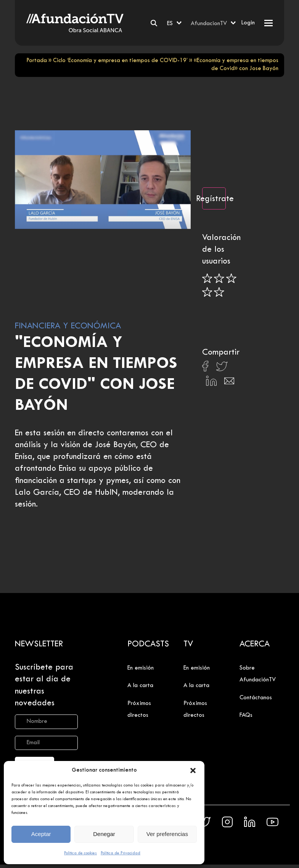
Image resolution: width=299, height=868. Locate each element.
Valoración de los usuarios (221, 250)
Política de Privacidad (121, 853)
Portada (37, 61)
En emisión (141, 668)
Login (248, 23)
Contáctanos (256, 698)
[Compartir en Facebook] (205, 368)
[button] (193, 770)
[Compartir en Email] (229, 383)
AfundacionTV (209, 24)
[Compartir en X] (222, 368)
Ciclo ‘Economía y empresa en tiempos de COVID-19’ (120, 61)
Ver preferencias (167, 834)
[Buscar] (154, 23)
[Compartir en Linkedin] (211, 383)
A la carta (140, 686)
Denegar (104, 834)
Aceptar (41, 834)
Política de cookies (80, 853)
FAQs (246, 715)
